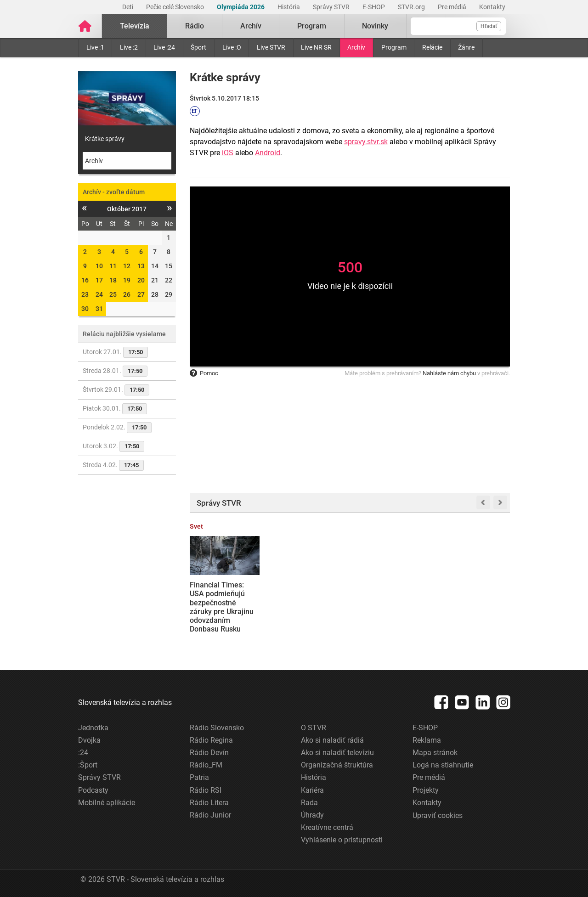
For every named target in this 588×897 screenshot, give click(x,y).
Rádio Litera (209, 803)
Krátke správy (105, 139)
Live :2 (129, 47)
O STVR (314, 728)
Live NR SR (316, 47)
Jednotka (93, 728)
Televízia (135, 26)
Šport (198, 47)
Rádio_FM (206, 765)
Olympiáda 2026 (241, 7)
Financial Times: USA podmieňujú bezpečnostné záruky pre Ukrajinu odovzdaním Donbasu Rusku (222, 607)
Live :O (232, 47)
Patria (199, 777)
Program (394, 47)
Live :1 (95, 47)
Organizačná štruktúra (337, 765)
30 (85, 309)
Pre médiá (453, 7)
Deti (128, 7)
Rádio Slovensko (217, 728)
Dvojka (89, 740)
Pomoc (204, 373)
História (289, 7)
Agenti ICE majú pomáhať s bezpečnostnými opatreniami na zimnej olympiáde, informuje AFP (470, 607)
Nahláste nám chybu (449, 373)
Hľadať (489, 26)
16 (85, 280)
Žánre (466, 47)
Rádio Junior (210, 815)
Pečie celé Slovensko (176, 7)
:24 (83, 753)
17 (99, 280)
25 (113, 294)
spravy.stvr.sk (366, 142)
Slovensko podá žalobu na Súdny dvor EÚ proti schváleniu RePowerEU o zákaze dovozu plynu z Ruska (308, 611)
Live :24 (164, 47)
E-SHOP (374, 7)
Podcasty (93, 790)
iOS (228, 153)
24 (99, 294)
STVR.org (412, 7)
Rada (309, 803)
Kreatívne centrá (327, 827)
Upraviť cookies (438, 815)
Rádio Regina (211, 740)
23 (85, 294)
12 (127, 266)
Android (268, 153)
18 (113, 280)
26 (127, 294)
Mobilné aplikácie (107, 803)
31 (99, 309)
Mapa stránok (435, 753)
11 (113, 266)
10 (99, 266)
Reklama (427, 740)
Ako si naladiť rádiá (332, 740)
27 (141, 294)
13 (141, 266)
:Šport (88, 765)
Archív (356, 47)
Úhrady (312, 815)
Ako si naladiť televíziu (337, 753)
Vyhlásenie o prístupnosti (342, 840)
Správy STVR (332, 7)
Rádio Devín (209, 753)
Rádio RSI (206, 790)
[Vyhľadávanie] (458, 26)
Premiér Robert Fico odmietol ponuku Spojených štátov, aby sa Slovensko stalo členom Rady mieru (390, 607)
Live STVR (271, 47)
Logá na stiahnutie (443, 765)
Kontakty (492, 7)
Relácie (432, 47)
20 (141, 280)
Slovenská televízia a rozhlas (125, 702)
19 (127, 280)
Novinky (375, 26)
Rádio (195, 26)
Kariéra (312, 790)
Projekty (426, 790)
